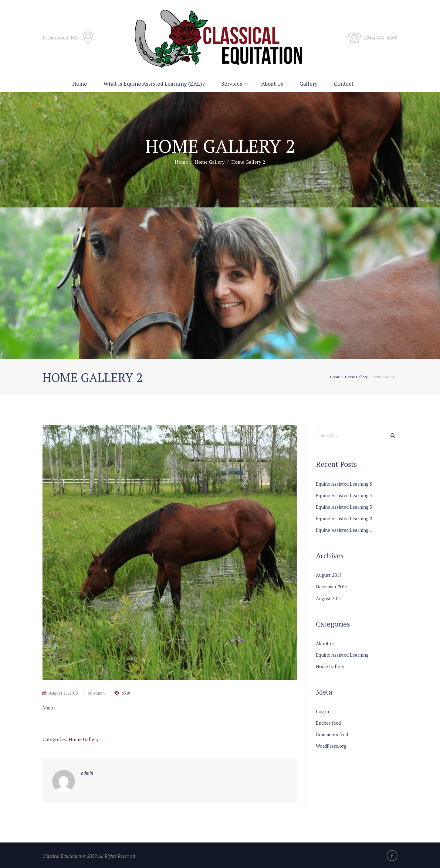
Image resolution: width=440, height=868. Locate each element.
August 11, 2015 (63, 693)
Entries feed (328, 723)
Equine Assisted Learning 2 (344, 518)
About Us (272, 84)
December (332, 586)
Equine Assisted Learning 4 (344, 495)
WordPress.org (331, 746)
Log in (322, 711)
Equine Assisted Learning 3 (344, 507)
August (329, 575)
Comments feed (332, 734)
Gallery (308, 84)
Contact (344, 84)
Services (232, 84)
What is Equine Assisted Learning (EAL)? (154, 84)
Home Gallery (210, 162)
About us (325, 643)
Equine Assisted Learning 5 (344, 484)
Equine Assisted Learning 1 (344, 530)
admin (99, 693)
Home (80, 84)
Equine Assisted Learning (342, 655)
